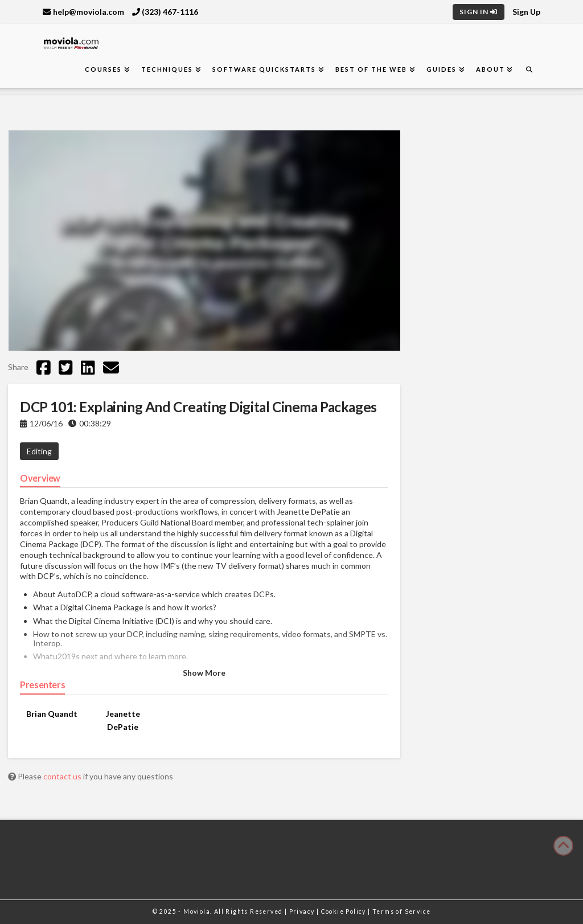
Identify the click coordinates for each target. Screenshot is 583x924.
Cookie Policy (345, 911)
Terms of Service (401, 911)
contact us (63, 776)
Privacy (303, 911)
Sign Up (526, 12)
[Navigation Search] (529, 70)
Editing (39, 451)
